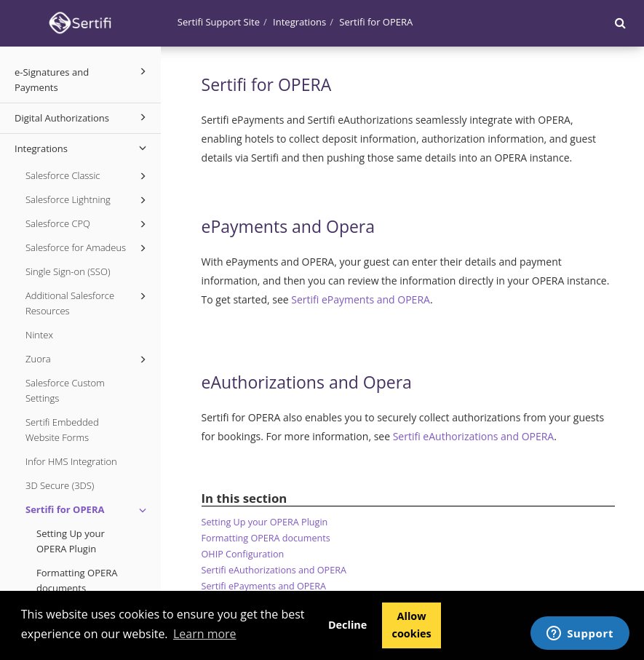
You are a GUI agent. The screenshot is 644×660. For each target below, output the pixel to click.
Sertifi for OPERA (88, 510)
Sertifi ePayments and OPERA (361, 299)
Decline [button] (347, 625)
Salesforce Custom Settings (65, 390)
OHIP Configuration (243, 554)
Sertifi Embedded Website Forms (62, 430)
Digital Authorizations (83, 117)
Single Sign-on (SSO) (68, 271)
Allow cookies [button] (411, 625)
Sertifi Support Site (219, 22)
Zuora (88, 359)
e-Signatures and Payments (83, 79)
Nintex (39, 335)
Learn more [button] (205, 634)
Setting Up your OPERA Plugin (71, 541)
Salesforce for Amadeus (88, 248)
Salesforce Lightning (88, 200)
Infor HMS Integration (71, 461)
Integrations (83, 148)
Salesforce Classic (88, 176)
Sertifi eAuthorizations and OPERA (474, 436)
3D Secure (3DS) (60, 485)
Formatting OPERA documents (77, 580)
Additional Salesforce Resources (88, 303)
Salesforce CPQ (88, 224)
